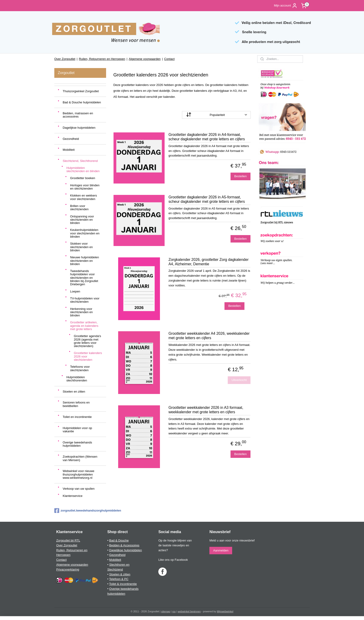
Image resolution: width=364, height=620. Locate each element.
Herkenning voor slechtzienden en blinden (81, 312)
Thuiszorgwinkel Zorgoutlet (81, 91)
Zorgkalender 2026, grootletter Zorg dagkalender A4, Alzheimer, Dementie (209, 262)
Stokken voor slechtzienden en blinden (81, 247)
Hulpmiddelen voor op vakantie (77, 430)
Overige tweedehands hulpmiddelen (77, 444)
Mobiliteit (69, 150)
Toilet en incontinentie (77, 417)
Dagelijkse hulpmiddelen (79, 128)
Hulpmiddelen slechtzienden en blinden (83, 169)
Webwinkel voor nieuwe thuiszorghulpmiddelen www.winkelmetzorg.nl (78, 474)
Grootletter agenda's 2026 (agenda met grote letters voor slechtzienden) (87, 341)
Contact (169, 59)
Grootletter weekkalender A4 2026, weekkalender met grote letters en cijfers (209, 336)
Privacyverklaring (68, 569)
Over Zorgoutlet (65, 59)
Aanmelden (221, 550)
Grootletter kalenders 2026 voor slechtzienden (88, 356)
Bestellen (240, 176)
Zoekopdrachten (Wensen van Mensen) (80, 458)
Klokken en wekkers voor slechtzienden (84, 197)
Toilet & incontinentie (123, 584)
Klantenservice (73, 496)
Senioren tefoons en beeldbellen (76, 404)
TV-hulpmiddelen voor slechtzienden (85, 300)
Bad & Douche (119, 540)
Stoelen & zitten (120, 574)
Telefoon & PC (119, 579)
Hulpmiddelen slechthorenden (77, 379)
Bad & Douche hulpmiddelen (82, 102)
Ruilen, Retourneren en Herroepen (102, 59)
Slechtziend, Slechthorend (80, 161)
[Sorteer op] (216, 115)
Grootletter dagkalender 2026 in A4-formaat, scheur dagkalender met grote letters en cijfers (207, 137)
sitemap (166, 611)
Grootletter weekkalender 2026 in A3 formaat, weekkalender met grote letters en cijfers (206, 410)
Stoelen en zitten (74, 392)
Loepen (75, 291)
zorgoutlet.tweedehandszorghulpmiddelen (80, 511)
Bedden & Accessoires (124, 545)
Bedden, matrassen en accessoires (78, 115)
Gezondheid (71, 139)
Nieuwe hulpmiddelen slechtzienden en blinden (84, 261)
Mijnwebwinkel (225, 611)
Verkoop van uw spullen (79, 489)
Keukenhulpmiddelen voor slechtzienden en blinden (85, 233)
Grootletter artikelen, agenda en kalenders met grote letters (84, 326)
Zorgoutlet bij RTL (68, 540)
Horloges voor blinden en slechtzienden (85, 187)
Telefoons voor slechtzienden (80, 368)
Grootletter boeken (83, 178)
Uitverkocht (239, 380)
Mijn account (286, 6)
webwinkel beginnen (189, 611)
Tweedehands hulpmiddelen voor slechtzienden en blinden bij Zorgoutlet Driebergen (84, 278)
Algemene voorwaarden (145, 59)
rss (174, 611)
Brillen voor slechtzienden (79, 208)
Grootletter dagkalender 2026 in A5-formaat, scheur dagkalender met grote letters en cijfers (207, 199)
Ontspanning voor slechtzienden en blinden (82, 220)
